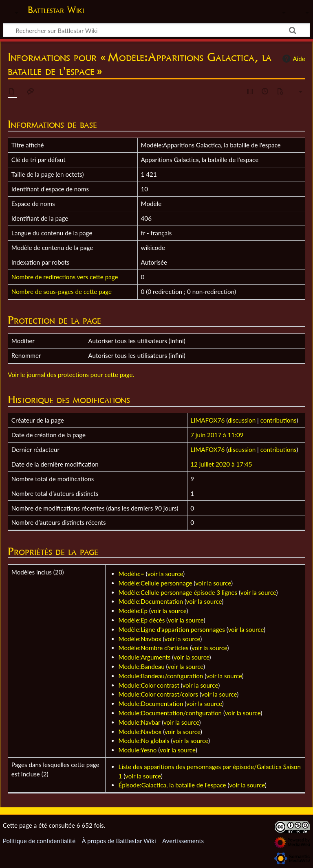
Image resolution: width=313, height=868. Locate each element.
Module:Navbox (140, 732)
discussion (242, 420)
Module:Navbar (140, 722)
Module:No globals (144, 741)
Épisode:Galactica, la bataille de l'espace (172, 785)
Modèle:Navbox (140, 639)
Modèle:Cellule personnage (155, 583)
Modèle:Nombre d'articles (154, 648)
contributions (278, 420)
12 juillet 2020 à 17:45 (221, 464)
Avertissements (183, 841)
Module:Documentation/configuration (170, 713)
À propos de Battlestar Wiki (119, 841)
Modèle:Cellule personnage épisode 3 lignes (178, 592)
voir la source (165, 574)
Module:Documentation (151, 704)
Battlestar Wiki (56, 10)
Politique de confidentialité (39, 841)
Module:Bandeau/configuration (161, 676)
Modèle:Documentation (151, 601)
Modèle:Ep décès (142, 620)
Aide (293, 59)
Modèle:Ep (133, 611)
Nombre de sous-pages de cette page (62, 292)
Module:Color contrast (149, 685)
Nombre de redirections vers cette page (65, 277)
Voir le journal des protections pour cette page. (71, 375)
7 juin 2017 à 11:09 (217, 435)
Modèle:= (131, 574)
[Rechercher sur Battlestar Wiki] (156, 30)
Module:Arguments (145, 657)
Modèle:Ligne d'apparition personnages (172, 629)
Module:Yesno (138, 750)
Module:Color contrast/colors (158, 694)
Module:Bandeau (142, 666)
